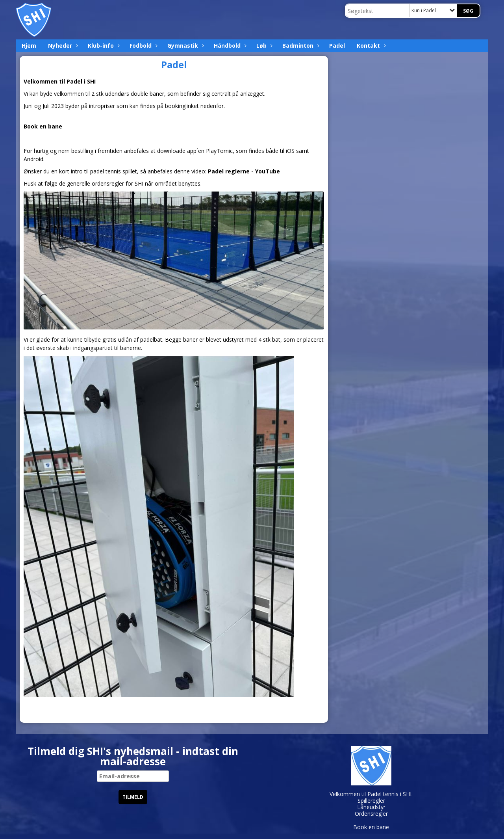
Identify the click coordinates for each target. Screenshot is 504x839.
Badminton (300, 46)
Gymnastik (185, 46)
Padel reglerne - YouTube (244, 171)
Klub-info (103, 46)
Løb (263, 46)
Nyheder (62, 46)
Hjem (29, 46)
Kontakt (370, 46)
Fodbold (143, 46)
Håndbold (229, 46)
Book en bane (43, 126)
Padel (337, 46)
